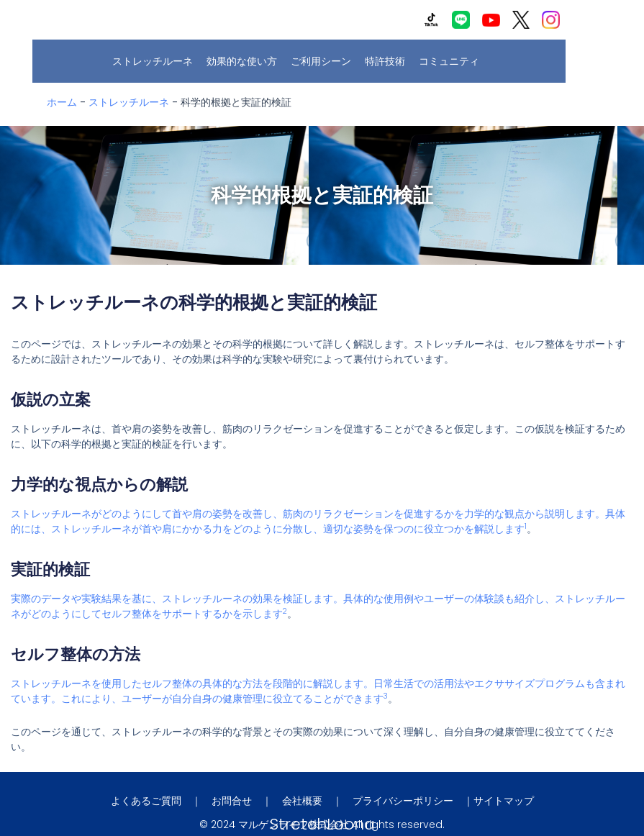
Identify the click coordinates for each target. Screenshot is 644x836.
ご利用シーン (325, 61)
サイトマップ (504, 801)
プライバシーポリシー (403, 801)
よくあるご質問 (146, 801)
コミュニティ (453, 61)
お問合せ (232, 801)
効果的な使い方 (245, 61)
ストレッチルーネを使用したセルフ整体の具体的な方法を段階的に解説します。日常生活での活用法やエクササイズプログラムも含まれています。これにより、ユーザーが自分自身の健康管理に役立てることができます (318, 691)
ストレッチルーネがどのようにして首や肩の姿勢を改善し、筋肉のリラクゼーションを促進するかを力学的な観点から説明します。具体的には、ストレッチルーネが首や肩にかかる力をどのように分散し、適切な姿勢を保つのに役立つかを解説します (318, 521)
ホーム (62, 102)
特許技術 (389, 61)
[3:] (386, 699)
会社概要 (302, 801)
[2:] (285, 614)
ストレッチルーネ (156, 61)
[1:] (526, 529)
